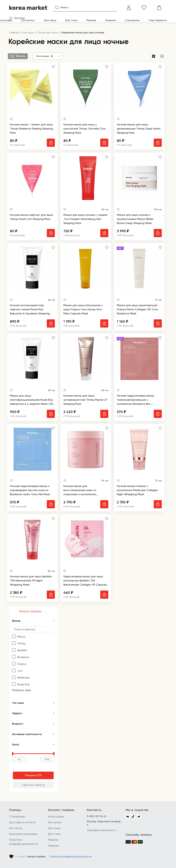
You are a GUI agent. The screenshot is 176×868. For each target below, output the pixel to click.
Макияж (91, 20)
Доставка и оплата (22, 822)
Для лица (50, 20)
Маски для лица (48, 32)
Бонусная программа (23, 834)
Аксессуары (56, 816)
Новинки (111, 20)
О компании (17, 816)
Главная (14, 32)
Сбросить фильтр (33, 786)
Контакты (16, 828)
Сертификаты (158, 20)
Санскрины (132, 20)
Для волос (28, 20)
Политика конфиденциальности (71, 856)
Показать (31, 777)
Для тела (71, 20)
